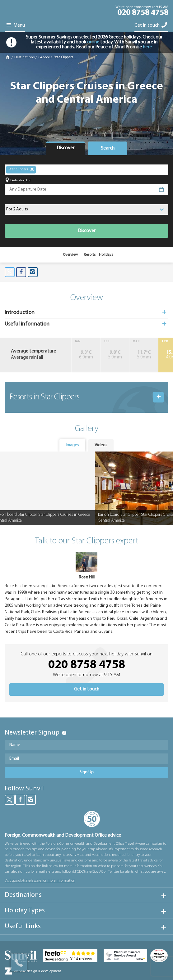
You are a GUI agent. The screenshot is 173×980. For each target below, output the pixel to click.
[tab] (65, 148)
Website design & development (37, 971)
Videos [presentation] (101, 445)
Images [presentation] (72, 445)
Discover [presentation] (65, 148)
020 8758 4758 (143, 13)
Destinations (24, 57)
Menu (15, 25)
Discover (87, 231)
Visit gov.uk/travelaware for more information (40, 881)
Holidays (106, 255)
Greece (44, 57)
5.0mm (115, 355)
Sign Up (86, 772)
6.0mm (86, 355)
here (147, 47)
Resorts (90, 255)
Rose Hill (87, 577)
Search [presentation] (108, 148)
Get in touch (151, 25)
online (93, 42)
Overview (70, 255)
